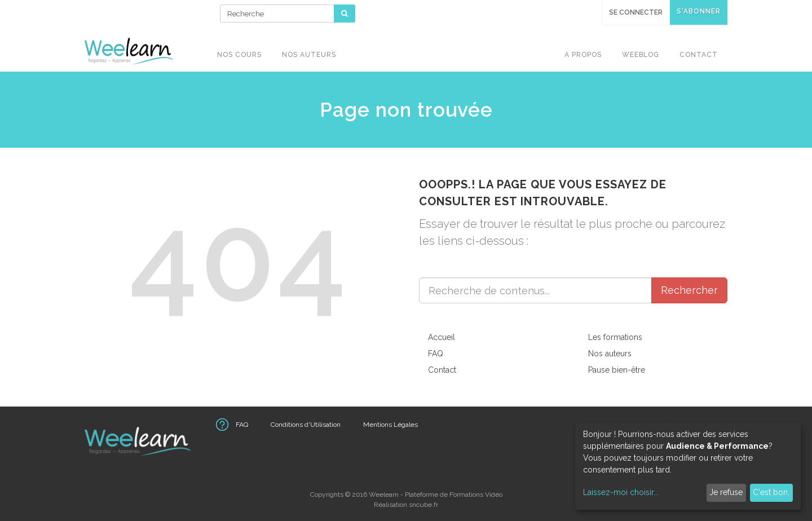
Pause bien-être (617, 370)
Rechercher (689, 290)
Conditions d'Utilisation (306, 425)
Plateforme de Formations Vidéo (454, 494)
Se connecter (636, 12)
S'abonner (699, 11)
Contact (442, 370)
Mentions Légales (390, 425)
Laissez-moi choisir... (621, 492)
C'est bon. (771, 492)
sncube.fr (423, 505)
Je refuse (726, 492)
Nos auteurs (610, 354)
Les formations (615, 337)
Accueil (442, 337)
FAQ (436, 354)
